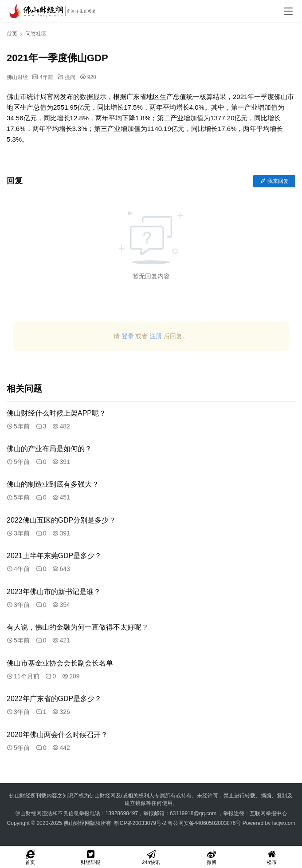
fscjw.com (283, 823)
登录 (128, 336)
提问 (70, 77)
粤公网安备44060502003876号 (204, 823)
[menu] (288, 11)
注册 (156, 336)
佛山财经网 (77, 823)
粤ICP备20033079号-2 (140, 823)
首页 (12, 34)
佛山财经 (17, 77)
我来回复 (274, 181)
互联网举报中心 (268, 813)
